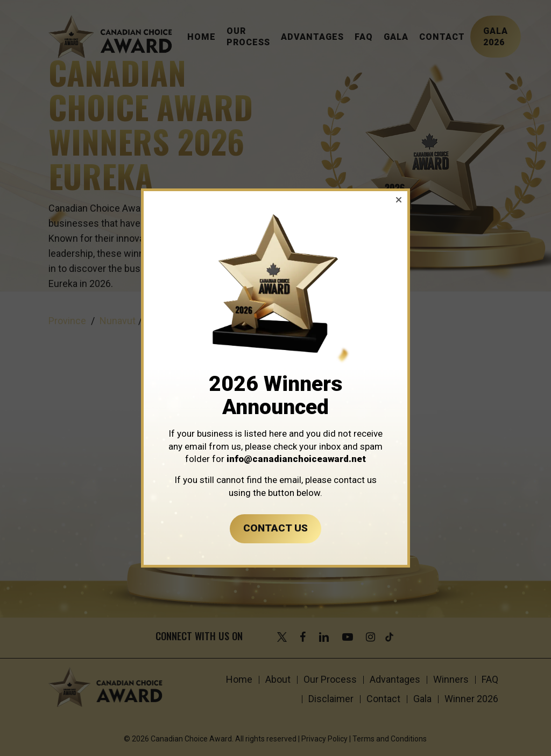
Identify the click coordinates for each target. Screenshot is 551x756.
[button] (399, 200)
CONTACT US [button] (275, 528)
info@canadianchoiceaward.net (296, 459)
